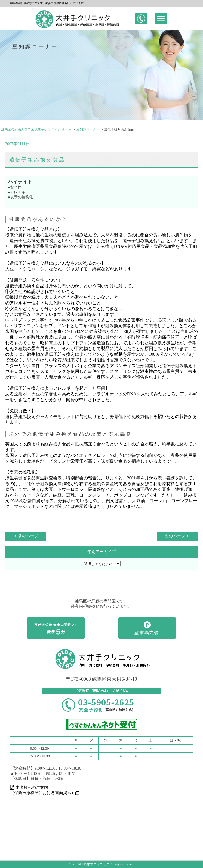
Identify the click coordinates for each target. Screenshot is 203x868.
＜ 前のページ (26, 536)
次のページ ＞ (177, 536)
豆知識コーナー (88, 129)
